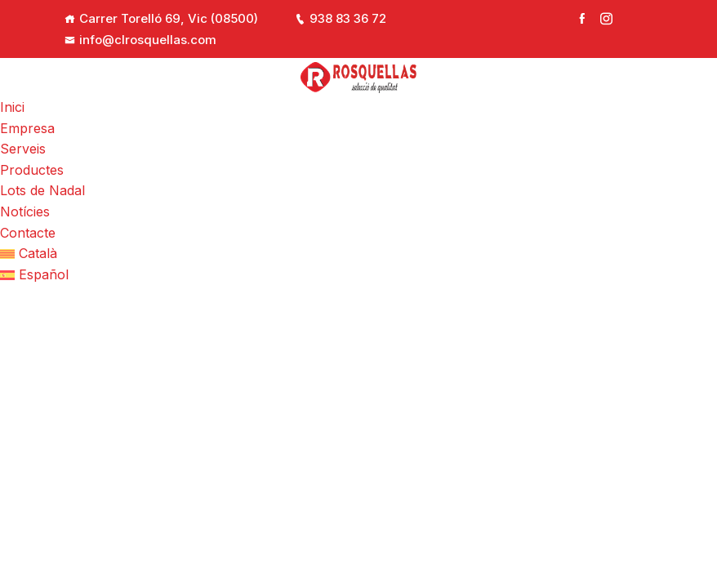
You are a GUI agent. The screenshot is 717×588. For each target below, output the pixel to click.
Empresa (27, 128)
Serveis (23, 149)
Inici (12, 107)
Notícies (25, 212)
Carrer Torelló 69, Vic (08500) (169, 18)
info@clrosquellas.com (140, 40)
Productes (32, 170)
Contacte (28, 233)
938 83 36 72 (341, 18)
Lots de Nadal (42, 190)
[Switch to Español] (358, 275)
